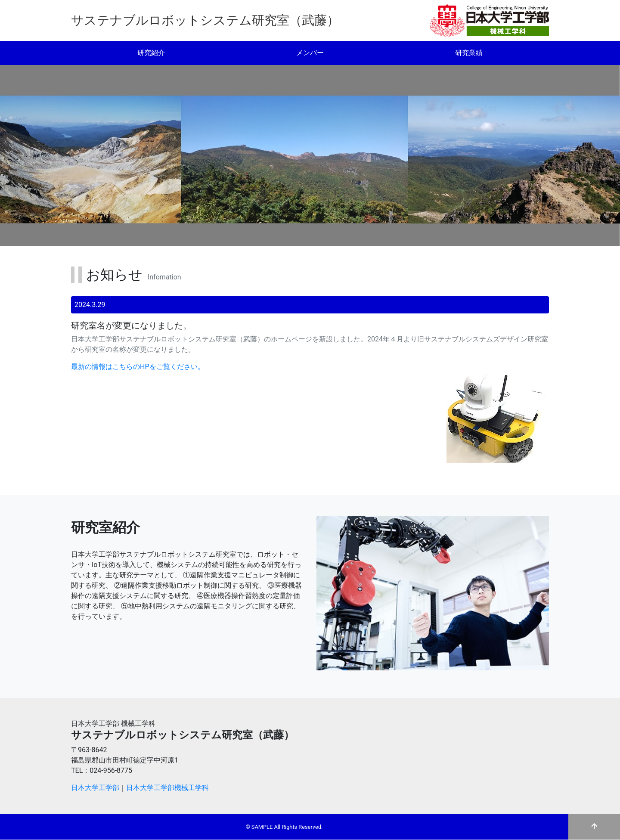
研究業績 (469, 53)
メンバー (310, 53)
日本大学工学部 (95, 788)
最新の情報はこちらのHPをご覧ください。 (138, 367)
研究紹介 (151, 53)
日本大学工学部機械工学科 (167, 788)
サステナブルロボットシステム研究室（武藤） (205, 20)
